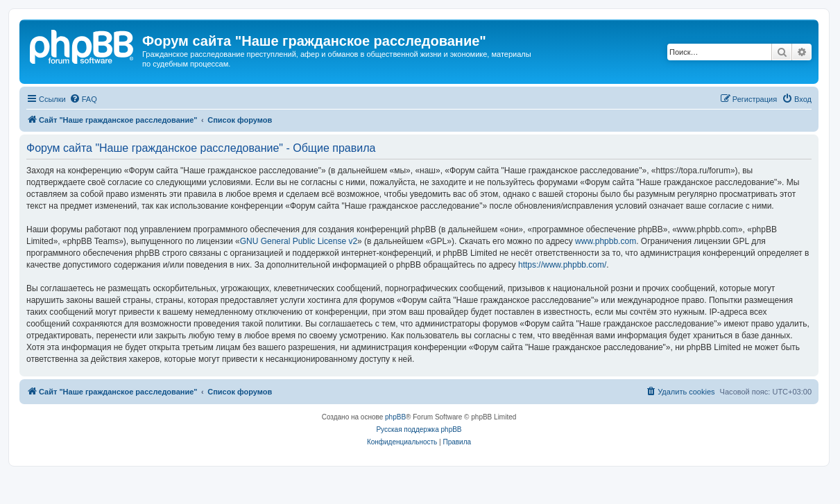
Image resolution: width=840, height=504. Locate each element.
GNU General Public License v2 (299, 241)
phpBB (395, 417)
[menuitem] (83, 99)
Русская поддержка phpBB (419, 429)
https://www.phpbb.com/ (562, 265)
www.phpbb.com (606, 241)
